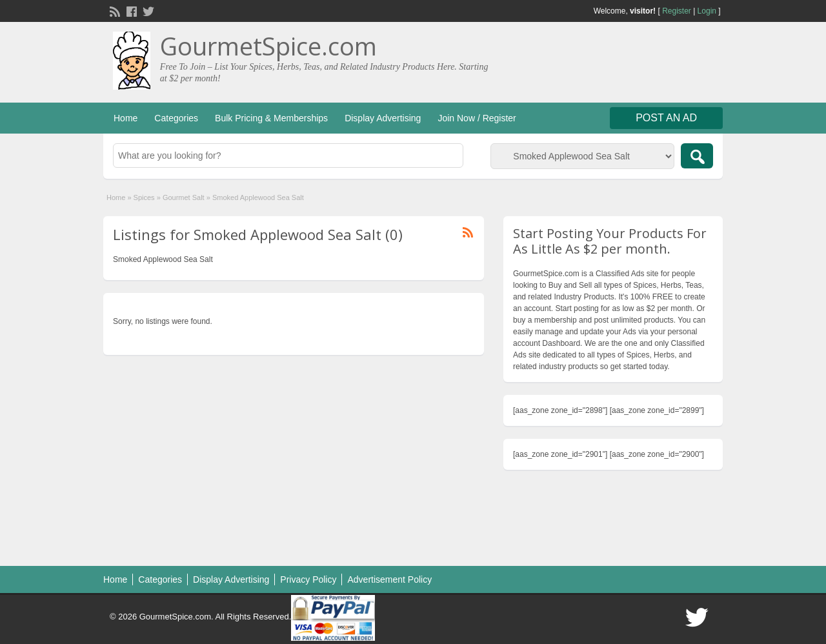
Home (126, 118)
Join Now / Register (477, 118)
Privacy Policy (308, 579)
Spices (144, 197)
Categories (176, 118)
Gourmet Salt (184, 197)
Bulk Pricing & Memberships (271, 118)
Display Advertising (383, 118)
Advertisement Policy (389, 579)
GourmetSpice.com (268, 46)
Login (707, 11)
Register (677, 11)
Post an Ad (666, 118)
